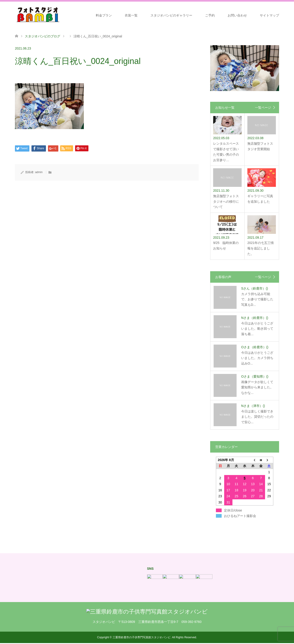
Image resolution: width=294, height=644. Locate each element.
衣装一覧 (131, 15)
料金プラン (104, 15)
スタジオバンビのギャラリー (171, 15)
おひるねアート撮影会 (240, 516)
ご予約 (210, 15)
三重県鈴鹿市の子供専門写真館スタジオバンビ (141, 637)
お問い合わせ (237, 15)
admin (39, 172)
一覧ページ (263, 108)
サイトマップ (269, 15)
